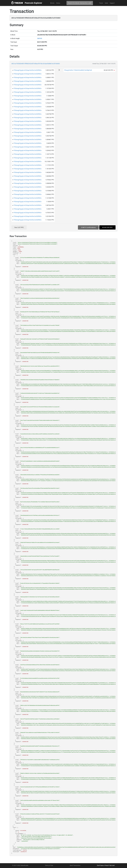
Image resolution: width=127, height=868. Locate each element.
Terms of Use (49, 865)
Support (112, 3)
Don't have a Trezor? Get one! (106, 865)
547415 (40, 38)
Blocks (52, 3)
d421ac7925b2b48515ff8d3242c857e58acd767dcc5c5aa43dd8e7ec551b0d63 (36, 64)
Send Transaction (75, 865)
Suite (106, 3)
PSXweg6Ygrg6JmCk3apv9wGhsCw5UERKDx (28, 70)
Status (58, 3)
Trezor (101, 3)
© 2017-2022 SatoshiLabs (20, 865)
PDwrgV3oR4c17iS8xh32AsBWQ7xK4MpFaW (78, 70)
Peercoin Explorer (33, 3)
